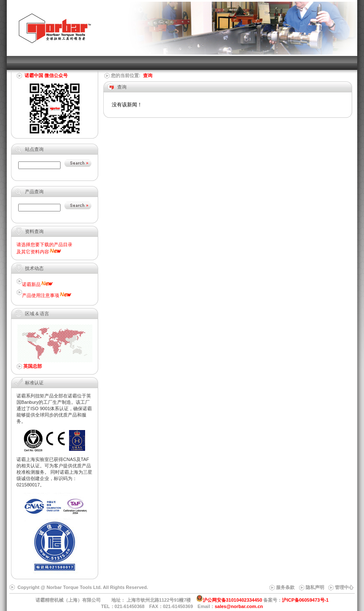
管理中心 (344, 587)
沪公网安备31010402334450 (233, 600)
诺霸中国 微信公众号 (46, 75)
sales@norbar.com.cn (239, 606)
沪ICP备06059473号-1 (305, 600)
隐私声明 (315, 587)
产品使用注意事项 (41, 295)
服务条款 (285, 587)
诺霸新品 (31, 284)
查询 (148, 75)
